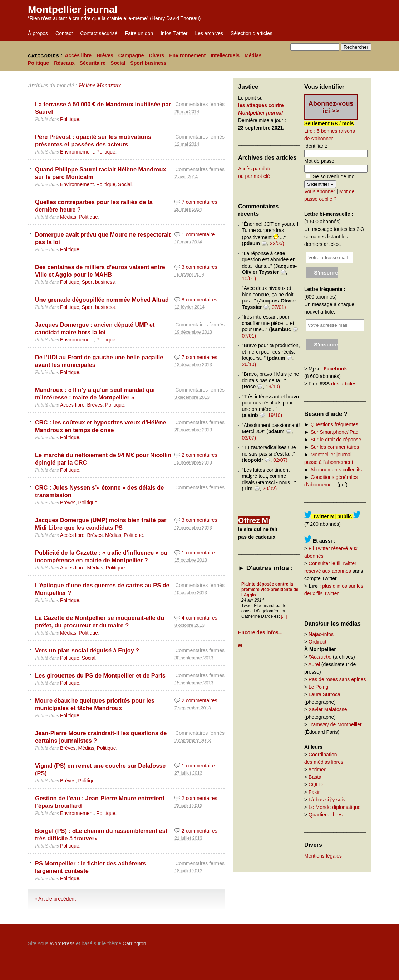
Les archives (209, 33)
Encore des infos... (260, 632)
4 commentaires (199, 618)
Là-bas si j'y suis (327, 800)
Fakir (314, 792)
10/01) (249, 278)
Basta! (316, 777)
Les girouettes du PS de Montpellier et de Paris (100, 675)
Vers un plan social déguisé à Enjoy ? (87, 650)
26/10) (249, 364)
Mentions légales (323, 856)
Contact (64, 33)
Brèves (105, 55)
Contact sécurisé (99, 33)
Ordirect (317, 642)
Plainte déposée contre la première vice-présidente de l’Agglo (270, 590)
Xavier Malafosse (328, 709)
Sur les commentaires (335, 447)
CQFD (316, 785)
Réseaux (64, 63)
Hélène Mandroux (100, 85)
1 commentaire (198, 234)
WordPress (62, 943)
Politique (38, 63)
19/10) (273, 387)
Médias (253, 55)
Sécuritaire (93, 63)
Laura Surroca (324, 694)
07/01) (279, 307)
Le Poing (318, 687)
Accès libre (78, 55)
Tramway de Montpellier (335, 724)
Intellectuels (225, 55)
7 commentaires (199, 202)
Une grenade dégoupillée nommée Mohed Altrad (102, 300)
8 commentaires (199, 300)
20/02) (270, 489)
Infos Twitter (174, 33)
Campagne (131, 55)
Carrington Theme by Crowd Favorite (326, 941)
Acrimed (317, 770)
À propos (38, 33)
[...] (284, 616)
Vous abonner (320, 191)
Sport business (148, 63)
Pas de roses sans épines (337, 679)
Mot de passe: (320, 161)
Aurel (314, 664)
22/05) (277, 243)
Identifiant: (316, 146)
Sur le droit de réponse (336, 440)
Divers (156, 55)
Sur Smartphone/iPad (335, 432)
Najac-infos (321, 634)
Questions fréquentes (334, 424)
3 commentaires (199, 267)
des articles (344, 384)
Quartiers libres (326, 815)
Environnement (187, 55)
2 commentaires (199, 455)
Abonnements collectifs (336, 470)
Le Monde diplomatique (335, 807)
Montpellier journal (73, 9)
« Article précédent (55, 899)
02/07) (280, 460)
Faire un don (139, 33)
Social (118, 63)
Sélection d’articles (252, 33)
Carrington (134, 943)
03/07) (249, 438)
